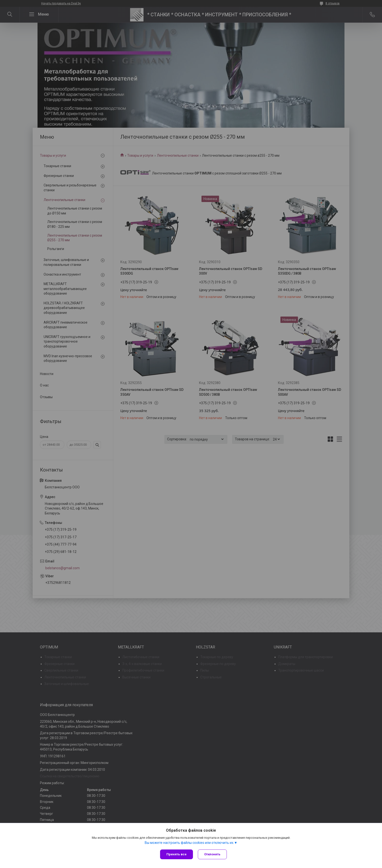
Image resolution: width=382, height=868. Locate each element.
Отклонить (212, 854)
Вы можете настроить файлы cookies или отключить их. (189, 843)
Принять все (177, 854)
